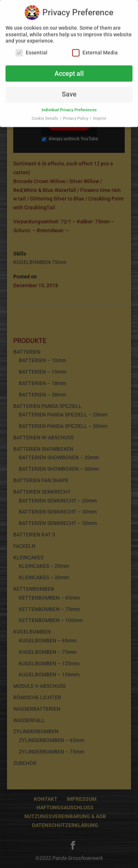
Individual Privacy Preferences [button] (69, 107)
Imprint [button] (100, 116)
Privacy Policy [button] (76, 116)
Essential (31, 50)
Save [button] (69, 92)
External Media (95, 50)
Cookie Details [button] (45, 116)
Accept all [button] (69, 71)
